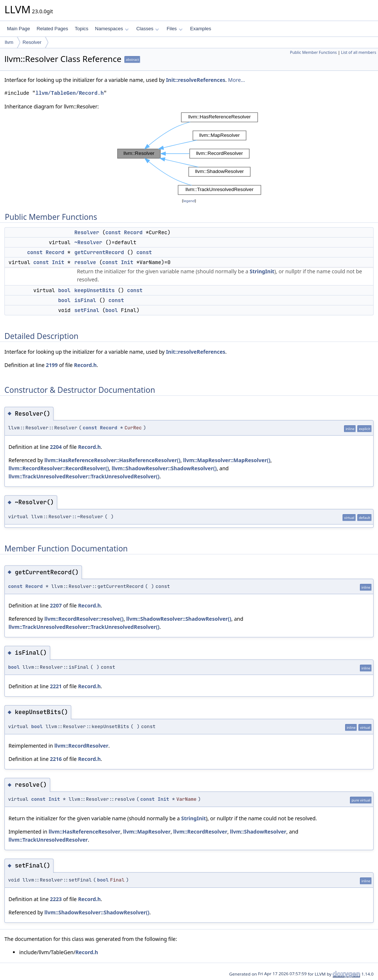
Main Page (18, 29)
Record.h (85, 365)
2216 (56, 759)
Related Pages (52, 29)
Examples (201, 29)
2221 (56, 686)
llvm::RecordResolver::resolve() (84, 619)
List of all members (359, 52)
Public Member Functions (313, 52)
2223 (56, 899)
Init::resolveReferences (196, 80)
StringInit (262, 271)
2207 (56, 605)
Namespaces (112, 29)
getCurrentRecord (99, 252)
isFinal (85, 300)
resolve (85, 262)
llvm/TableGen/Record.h (70, 93)
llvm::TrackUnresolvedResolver (48, 840)
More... (237, 80)
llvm (9, 42)
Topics (81, 29)
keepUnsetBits (94, 290)
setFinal (87, 310)
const (113, 232)
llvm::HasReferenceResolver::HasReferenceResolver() (112, 460)
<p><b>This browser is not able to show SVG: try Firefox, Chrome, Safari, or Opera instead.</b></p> (189, 154)
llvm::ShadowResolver (258, 832)
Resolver (32, 42)
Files (174, 29)
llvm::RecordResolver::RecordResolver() (59, 468)
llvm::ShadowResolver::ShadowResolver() (164, 468)
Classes (148, 29)
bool (64, 290)
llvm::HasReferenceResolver (85, 832)
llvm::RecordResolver (81, 746)
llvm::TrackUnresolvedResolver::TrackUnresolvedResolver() (84, 476)
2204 (56, 447)
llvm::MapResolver (147, 832)
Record (133, 232)
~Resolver (88, 242)
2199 (52, 365)
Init (58, 262)
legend (189, 201)
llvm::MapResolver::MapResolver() (227, 460)
